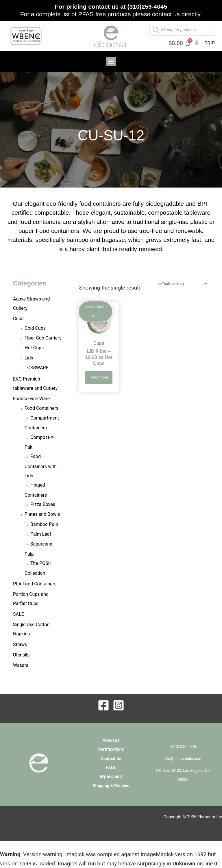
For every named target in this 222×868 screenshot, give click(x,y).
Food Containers (41, 408)
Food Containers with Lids (41, 466)
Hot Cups (34, 348)
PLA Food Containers (35, 584)
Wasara (21, 665)
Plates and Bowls (42, 514)
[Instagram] (119, 705)
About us (111, 740)
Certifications (111, 749)
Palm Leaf (41, 534)
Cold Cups (35, 328)
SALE (18, 614)
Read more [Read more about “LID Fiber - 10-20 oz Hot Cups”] (99, 377)
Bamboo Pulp (44, 524)
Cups (18, 319)
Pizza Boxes (43, 504)
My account (111, 776)
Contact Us (111, 758)
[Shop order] (182, 284)
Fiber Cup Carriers (43, 338)
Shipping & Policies (111, 786)
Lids (29, 358)
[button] (111, 61)
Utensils (21, 655)
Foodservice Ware (31, 399)
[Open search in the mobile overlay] (183, 30)
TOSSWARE (37, 368)
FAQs (111, 767)
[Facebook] (103, 705)
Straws (20, 644)
